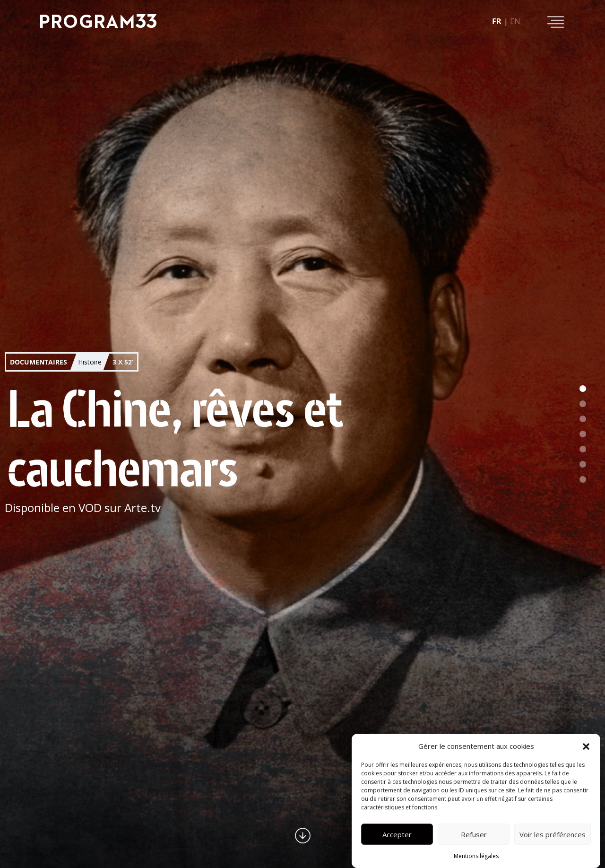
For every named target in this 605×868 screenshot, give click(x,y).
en (515, 21)
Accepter (397, 834)
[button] (586, 746)
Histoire (90, 361)
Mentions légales (476, 856)
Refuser (474, 834)
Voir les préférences (553, 834)
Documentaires (39, 362)
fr (497, 21)
